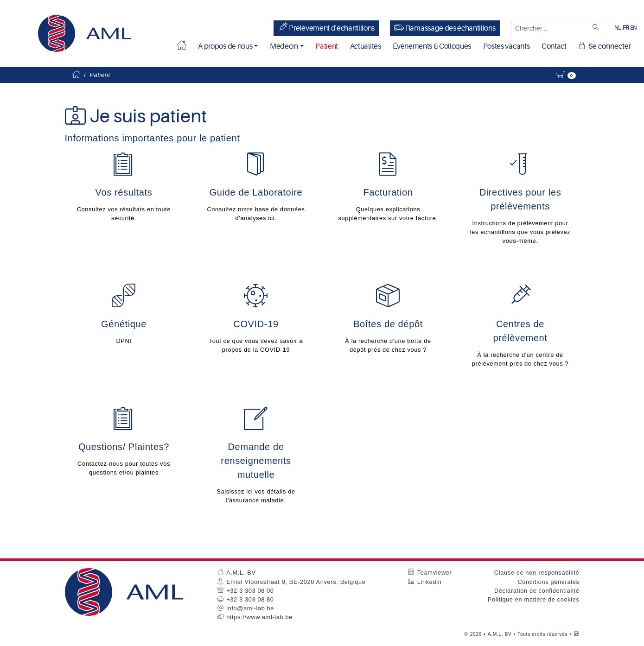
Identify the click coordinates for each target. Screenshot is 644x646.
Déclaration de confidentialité (537, 591)
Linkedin (430, 582)
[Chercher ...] (549, 28)
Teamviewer (435, 573)
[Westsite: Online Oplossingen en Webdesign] (577, 635)
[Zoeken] (595, 28)
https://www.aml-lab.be (259, 618)
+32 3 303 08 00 (250, 591)
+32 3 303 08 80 (250, 600)
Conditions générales (548, 582)
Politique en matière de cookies (534, 600)
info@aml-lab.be (250, 609)
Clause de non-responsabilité (537, 573)
